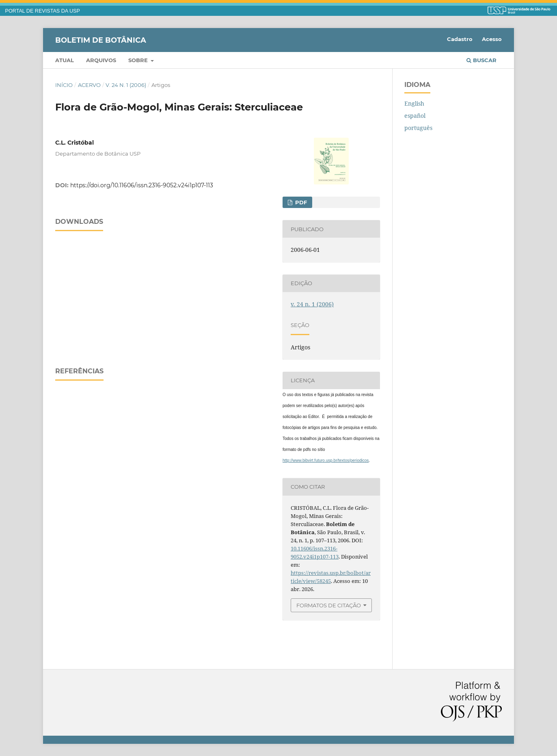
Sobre (139, 60)
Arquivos (101, 60)
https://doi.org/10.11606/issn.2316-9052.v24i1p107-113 (142, 185)
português (418, 128)
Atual (65, 60)
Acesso (492, 39)
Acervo (89, 85)
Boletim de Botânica (101, 40)
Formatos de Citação (329, 605)
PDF (300, 202)
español (415, 116)
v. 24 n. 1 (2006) (126, 85)
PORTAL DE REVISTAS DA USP (43, 11)
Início (64, 85)
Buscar (481, 60)
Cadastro (460, 39)
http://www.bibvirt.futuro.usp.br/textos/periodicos (326, 460)
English (414, 103)
